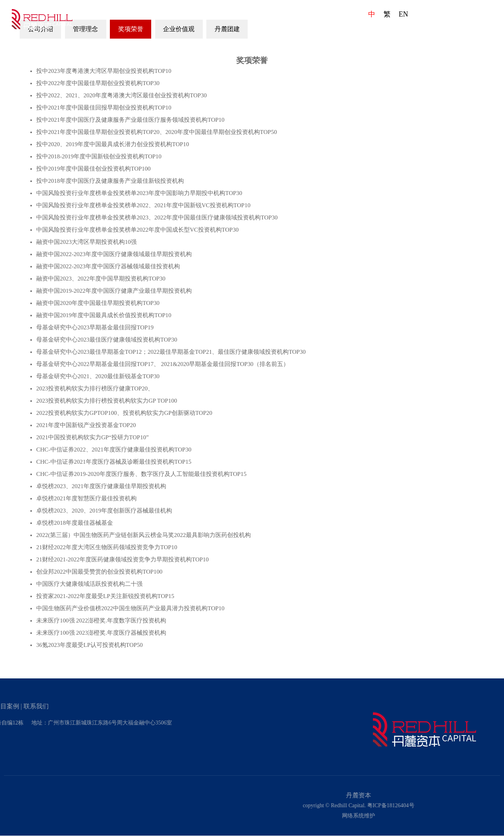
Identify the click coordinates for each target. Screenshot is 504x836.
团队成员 (363, 31)
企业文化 (326, 31)
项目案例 (437, 31)
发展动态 (400, 31)
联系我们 (474, 31)
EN (403, 14)
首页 (288, 31)
